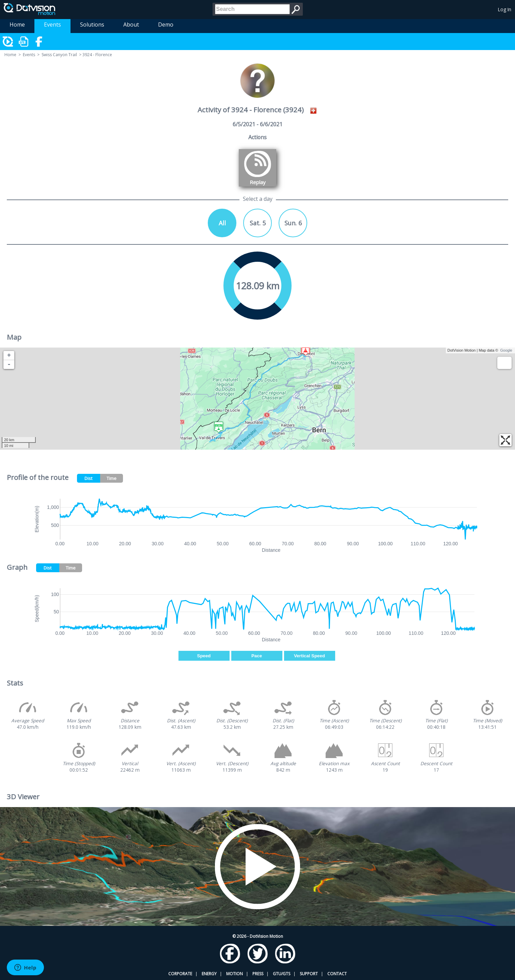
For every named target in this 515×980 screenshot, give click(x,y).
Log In (505, 9)
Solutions (92, 25)
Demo (166, 25)
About (131, 25)
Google (506, 350)
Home (17, 25)
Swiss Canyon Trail (59, 55)
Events (52, 25)
